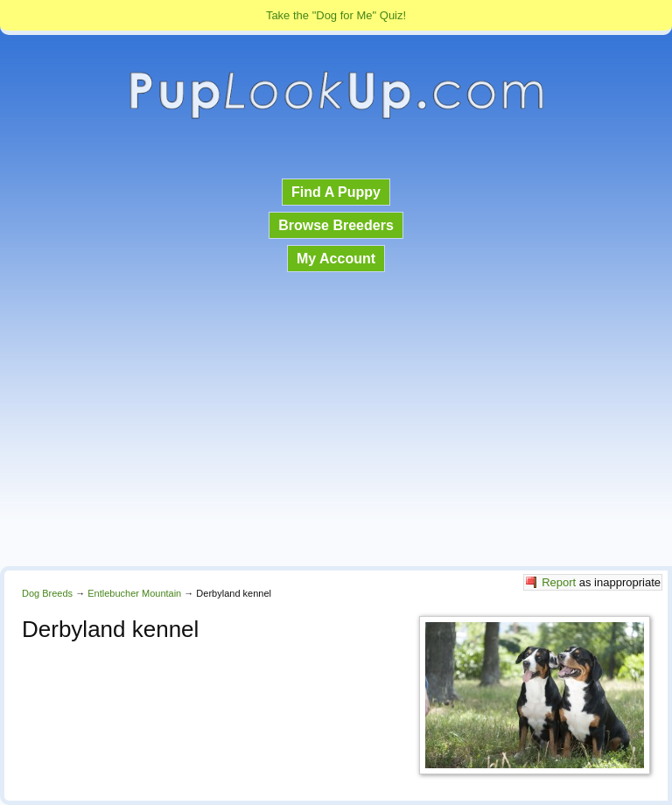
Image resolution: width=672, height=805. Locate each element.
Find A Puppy (336, 192)
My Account (336, 259)
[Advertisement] (336, 421)
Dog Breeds (47, 593)
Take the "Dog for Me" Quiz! (336, 15)
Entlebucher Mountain (134, 593)
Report (559, 582)
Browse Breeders (336, 225)
